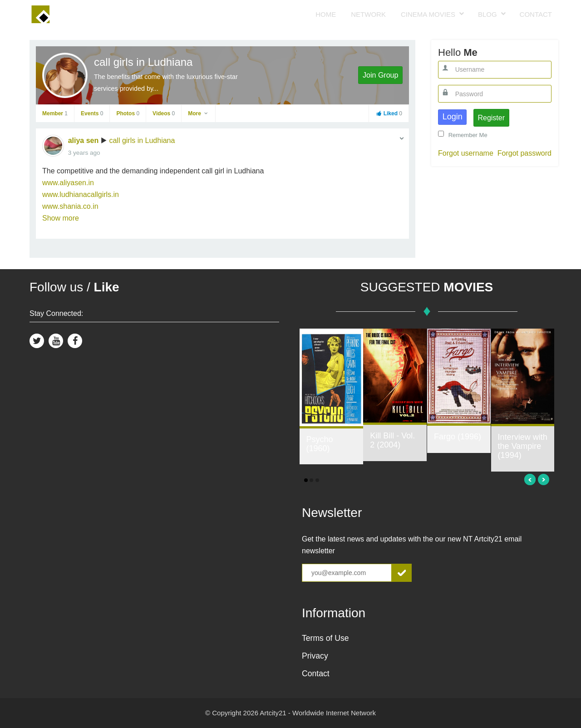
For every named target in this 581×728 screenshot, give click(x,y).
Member (55, 113)
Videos (164, 113)
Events (92, 113)
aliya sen (84, 140)
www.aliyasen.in (68, 183)
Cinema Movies (428, 14)
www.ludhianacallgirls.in (81, 194)
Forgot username (466, 153)
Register (491, 118)
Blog (487, 14)
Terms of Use (325, 638)
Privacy (315, 656)
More (198, 113)
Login (453, 117)
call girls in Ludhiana (143, 62)
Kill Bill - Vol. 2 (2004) (392, 440)
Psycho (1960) (320, 444)
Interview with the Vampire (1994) (523, 446)
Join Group (380, 75)
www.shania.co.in (70, 206)
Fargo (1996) (458, 437)
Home (326, 14)
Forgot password (524, 153)
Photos (128, 113)
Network (368, 14)
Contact (536, 14)
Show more (61, 218)
